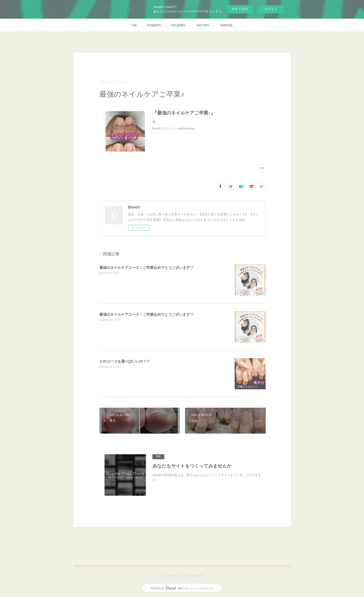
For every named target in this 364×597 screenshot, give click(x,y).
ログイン (271, 9)
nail (134, 25)
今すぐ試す (240, 9)
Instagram (154, 25)
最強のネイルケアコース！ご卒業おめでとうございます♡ (146, 268)
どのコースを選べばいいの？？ (125, 361)
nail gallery (178, 25)
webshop (226, 25)
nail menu (203, 25)
